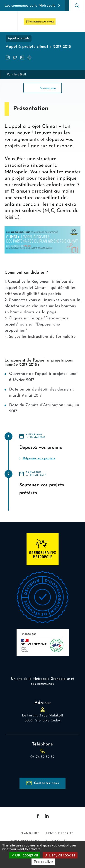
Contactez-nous (46, 783)
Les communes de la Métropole (30, 6)
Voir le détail (17, 75)
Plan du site (30, 833)
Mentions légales (60, 833)
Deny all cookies (60, 855)
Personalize (43, 862)
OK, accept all (25, 855)
